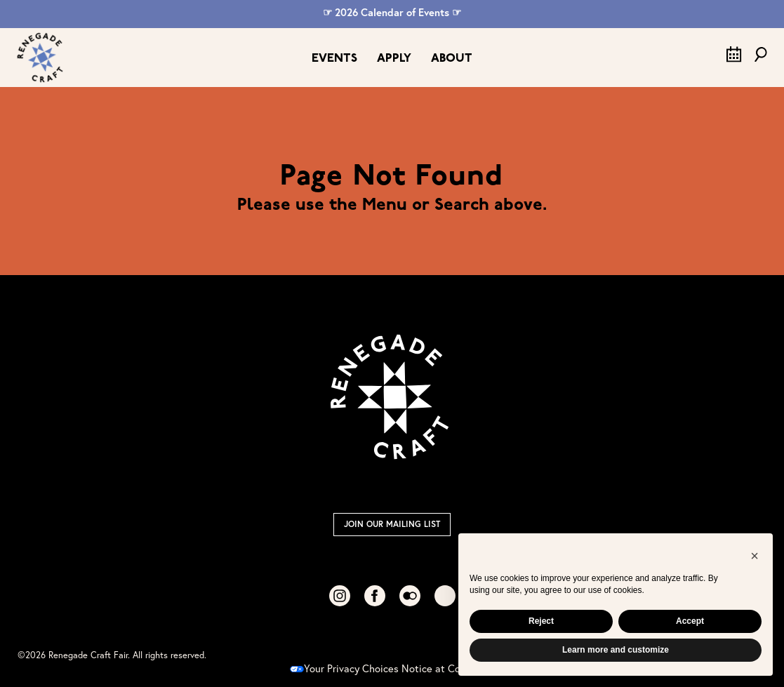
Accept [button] (690, 621)
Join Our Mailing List (392, 524)
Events (334, 59)
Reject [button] (541, 621)
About (452, 59)
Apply (394, 59)
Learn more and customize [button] (616, 650)
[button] (755, 556)
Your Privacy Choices (344, 668)
